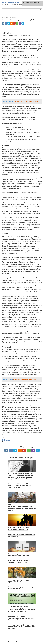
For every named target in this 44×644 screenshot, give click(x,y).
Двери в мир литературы (11, 2)
